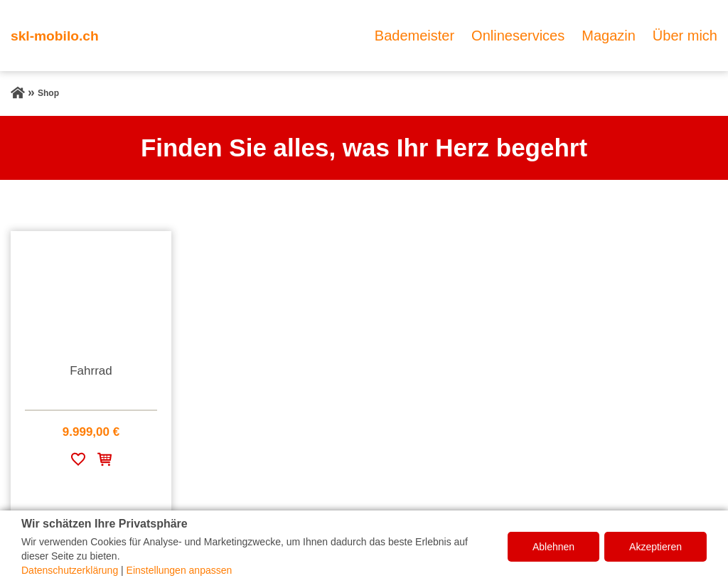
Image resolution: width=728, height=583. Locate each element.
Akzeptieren (655, 547)
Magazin (609, 36)
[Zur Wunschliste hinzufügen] (78, 462)
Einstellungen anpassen (180, 570)
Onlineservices (518, 36)
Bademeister (414, 36)
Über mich (685, 36)
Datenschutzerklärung (70, 570)
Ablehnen (553, 547)
